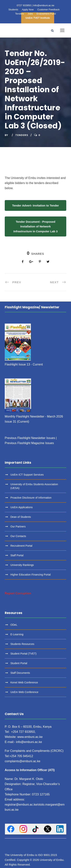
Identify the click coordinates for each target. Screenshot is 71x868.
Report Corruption (18, 593)
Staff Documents (20, 673)
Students (13, 10)
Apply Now (28, 10)
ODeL (14, 625)
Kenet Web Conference (24, 682)
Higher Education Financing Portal (30, 575)
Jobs (30, 14)
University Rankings (22, 565)
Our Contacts (18, 536)
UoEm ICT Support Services (27, 475)
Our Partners (18, 526)
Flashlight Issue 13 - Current (24, 364)
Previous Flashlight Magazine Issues (29, 443)
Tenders (20, 14)
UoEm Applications (22, 507)
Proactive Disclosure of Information (31, 498)
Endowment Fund (46, 14)
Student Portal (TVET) (23, 654)
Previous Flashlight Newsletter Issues (30, 438)
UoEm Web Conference (24, 692)
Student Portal (19, 663)
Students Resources (22, 644)
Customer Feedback (48, 10)
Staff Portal (17, 555)
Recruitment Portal (21, 546)
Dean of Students (21, 517)
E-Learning (17, 634)
